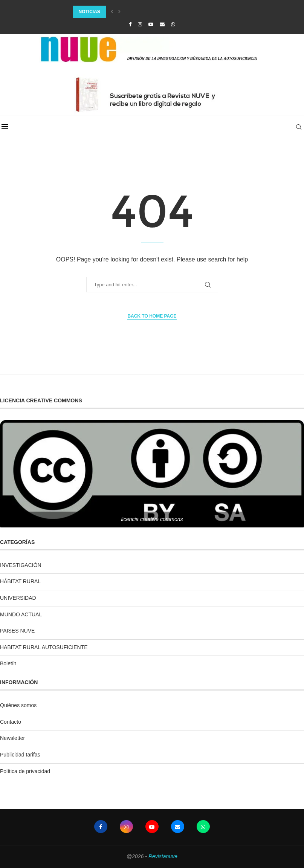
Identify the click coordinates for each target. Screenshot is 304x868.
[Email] (162, 24)
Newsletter (12, 738)
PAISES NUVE (17, 631)
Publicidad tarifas (20, 755)
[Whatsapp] (173, 24)
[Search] (300, 127)
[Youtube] (151, 24)
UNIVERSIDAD (18, 598)
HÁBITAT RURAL (20, 581)
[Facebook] (130, 24)
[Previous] (112, 12)
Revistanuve (163, 856)
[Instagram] (140, 24)
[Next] (119, 12)
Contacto (11, 722)
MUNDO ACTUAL (21, 614)
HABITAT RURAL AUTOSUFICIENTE (44, 647)
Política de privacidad (25, 771)
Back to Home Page (152, 316)
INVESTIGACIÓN (21, 565)
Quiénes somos (18, 705)
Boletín (8, 663)
